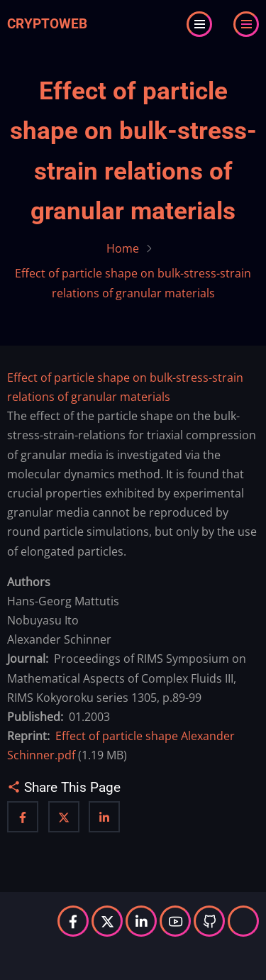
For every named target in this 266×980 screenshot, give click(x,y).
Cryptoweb (47, 24)
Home (123, 248)
